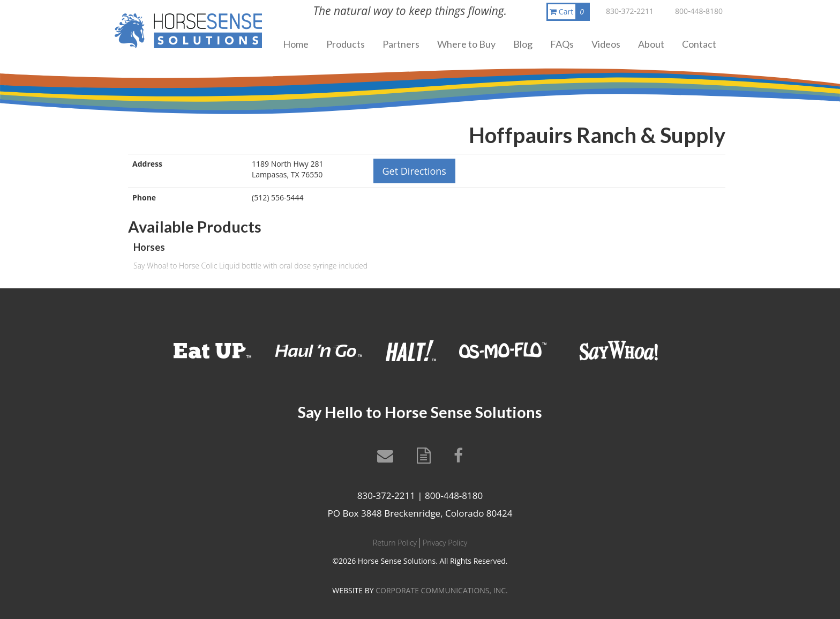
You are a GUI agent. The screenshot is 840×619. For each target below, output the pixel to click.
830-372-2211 (630, 11)
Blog (523, 44)
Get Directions (414, 171)
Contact (699, 44)
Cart (569, 12)
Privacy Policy (445, 543)
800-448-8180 (699, 11)
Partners (401, 44)
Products (346, 44)
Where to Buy (466, 44)
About (651, 44)
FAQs (562, 44)
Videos (606, 44)
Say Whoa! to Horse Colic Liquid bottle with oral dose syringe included (250, 266)
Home (296, 44)
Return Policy (395, 543)
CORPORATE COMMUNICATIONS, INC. (441, 590)
